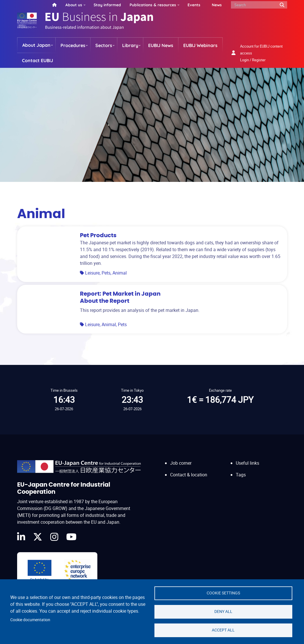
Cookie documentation (30, 620)
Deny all (223, 612)
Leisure (92, 273)
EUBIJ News (161, 45)
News (217, 5)
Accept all (223, 630)
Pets (106, 273)
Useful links (247, 463)
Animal (120, 273)
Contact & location (189, 475)
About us (74, 5)
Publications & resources (153, 5)
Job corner (181, 463)
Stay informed (107, 5)
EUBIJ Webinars (200, 45)
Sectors (104, 45)
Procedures (73, 45)
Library (130, 45)
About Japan (36, 45)
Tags (241, 475)
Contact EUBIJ (38, 60)
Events (194, 5)
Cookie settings (223, 593)
